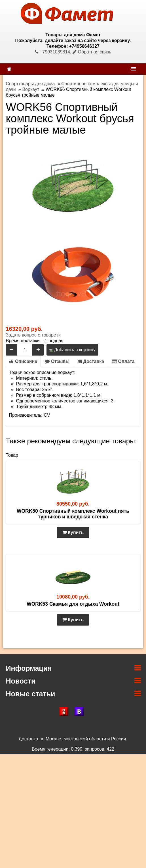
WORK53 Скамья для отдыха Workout (73, 604)
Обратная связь (92, 52)
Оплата (123, 361)
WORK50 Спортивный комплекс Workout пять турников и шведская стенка (73, 514)
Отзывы (57, 361)
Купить (73, 532)
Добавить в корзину (72, 350)
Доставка (91, 361)
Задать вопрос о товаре (31, 335)
